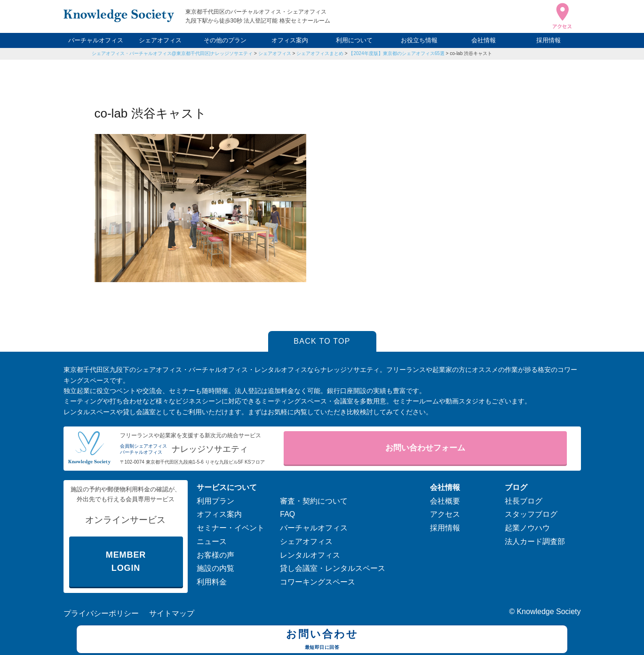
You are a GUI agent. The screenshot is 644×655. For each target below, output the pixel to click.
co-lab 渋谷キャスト (471, 53)
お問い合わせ (322, 640)
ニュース (212, 541)
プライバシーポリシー (101, 613)
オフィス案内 (290, 40)
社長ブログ (524, 501)
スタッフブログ (531, 514)
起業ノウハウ (527, 528)
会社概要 (445, 501)
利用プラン (215, 501)
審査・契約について (314, 501)
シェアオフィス (160, 40)
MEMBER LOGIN (126, 562)
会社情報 (484, 40)
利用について (354, 40)
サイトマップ (172, 613)
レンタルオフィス (310, 555)
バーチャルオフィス (96, 40)
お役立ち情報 (419, 40)
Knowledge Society (549, 612)
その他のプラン (225, 40)
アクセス (445, 514)
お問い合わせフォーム (425, 448)
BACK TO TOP (322, 341)
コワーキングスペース (318, 582)
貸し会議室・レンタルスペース (333, 568)
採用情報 (549, 40)
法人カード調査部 (535, 541)
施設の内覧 (215, 568)
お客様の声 (215, 555)
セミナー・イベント (231, 528)
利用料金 (212, 582)
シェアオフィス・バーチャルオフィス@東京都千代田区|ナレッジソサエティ (172, 53)
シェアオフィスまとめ (320, 53)
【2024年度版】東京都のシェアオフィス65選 (396, 53)
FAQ (287, 514)
